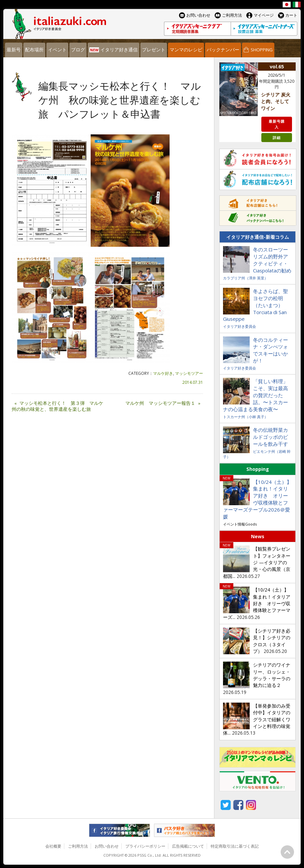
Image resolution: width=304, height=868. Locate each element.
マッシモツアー (189, 373)
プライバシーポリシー (145, 846)
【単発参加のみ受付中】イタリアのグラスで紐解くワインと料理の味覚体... (257, 719)
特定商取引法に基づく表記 (235, 846)
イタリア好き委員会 (239, 326)
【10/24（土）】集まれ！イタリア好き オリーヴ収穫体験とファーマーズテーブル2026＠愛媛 (257, 499)
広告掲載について (188, 846)
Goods (251, 524)
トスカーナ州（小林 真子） (245, 417)
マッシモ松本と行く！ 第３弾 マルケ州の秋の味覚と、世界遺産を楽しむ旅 (57, 406)
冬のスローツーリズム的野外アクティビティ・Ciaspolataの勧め (272, 260)
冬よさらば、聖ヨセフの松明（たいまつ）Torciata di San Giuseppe (255, 305)
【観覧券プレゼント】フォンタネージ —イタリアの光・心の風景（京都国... (257, 562)
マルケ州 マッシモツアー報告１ (164, 403)
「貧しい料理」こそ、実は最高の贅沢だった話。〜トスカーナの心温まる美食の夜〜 (255, 395)
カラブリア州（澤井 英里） (245, 278)
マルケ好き (163, 373)
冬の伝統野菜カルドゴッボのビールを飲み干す (270, 437)
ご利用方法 (78, 846)
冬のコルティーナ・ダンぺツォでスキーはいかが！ (270, 350)
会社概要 (53, 846)
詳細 (277, 138)
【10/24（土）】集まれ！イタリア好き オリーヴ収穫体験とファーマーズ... (257, 603)
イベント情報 (234, 524)
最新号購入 (277, 124)
